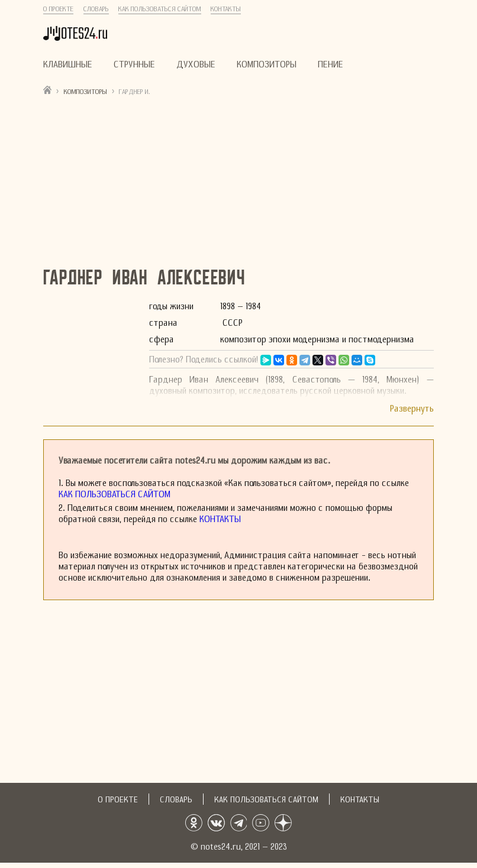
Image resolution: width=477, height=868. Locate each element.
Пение (331, 64)
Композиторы (267, 64)
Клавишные (68, 64)
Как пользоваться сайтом (160, 9)
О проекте (58, 9)
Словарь (96, 9)
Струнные (134, 64)
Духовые (196, 64)
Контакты (226, 9)
